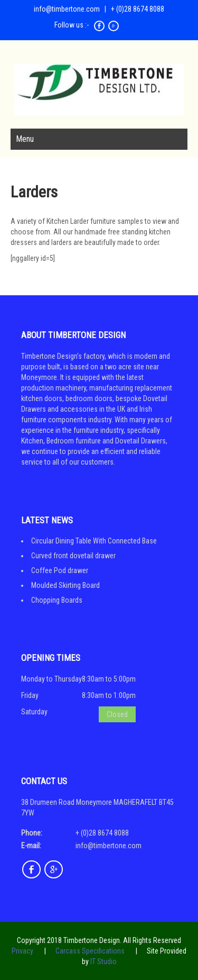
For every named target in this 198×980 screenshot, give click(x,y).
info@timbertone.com (67, 9)
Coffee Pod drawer (60, 570)
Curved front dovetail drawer (73, 556)
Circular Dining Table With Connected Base (94, 541)
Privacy (22, 951)
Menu (25, 139)
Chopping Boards (57, 600)
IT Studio (103, 961)
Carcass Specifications (90, 951)
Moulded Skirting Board (65, 585)
